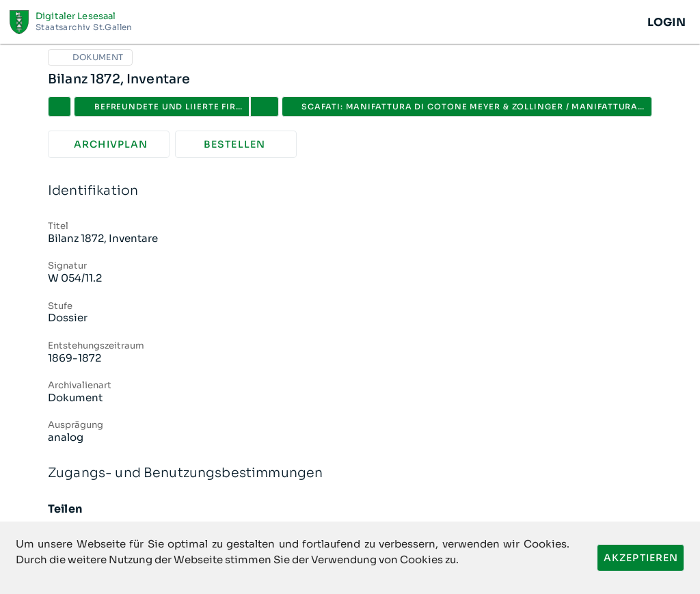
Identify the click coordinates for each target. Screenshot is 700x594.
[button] (265, 107)
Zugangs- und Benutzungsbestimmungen (350, 473)
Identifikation (350, 191)
